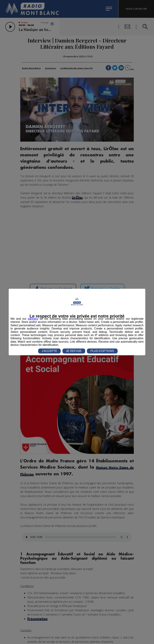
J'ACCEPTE (49, 351)
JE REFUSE (74, 351)
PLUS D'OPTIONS (102, 351)
